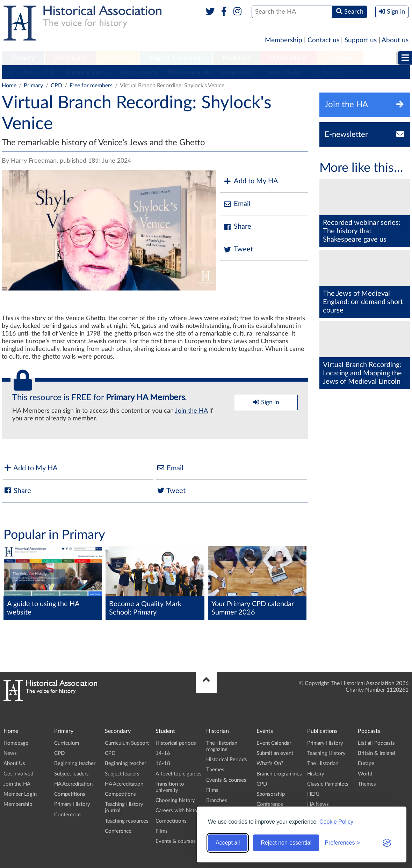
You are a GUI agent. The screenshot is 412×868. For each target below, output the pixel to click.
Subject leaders (139, 72)
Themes (215, 770)
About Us (14, 763)
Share (237, 227)
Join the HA (191, 411)
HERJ (313, 794)
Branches (217, 800)
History (316, 774)
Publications (288, 58)
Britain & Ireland (376, 753)
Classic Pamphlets (328, 784)
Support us (361, 40)
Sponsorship (271, 794)
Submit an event (275, 753)
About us (395, 40)
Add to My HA (251, 181)
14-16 (163, 753)
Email (237, 204)
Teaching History (326, 753)
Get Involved (18, 774)
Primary (23, 58)
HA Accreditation (189, 72)
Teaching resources (127, 821)
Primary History (284, 72)
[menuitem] (23, 58)
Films (162, 831)
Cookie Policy (336, 822)
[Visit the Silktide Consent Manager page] (387, 843)
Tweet (238, 249)
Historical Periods (227, 760)
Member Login (20, 794)
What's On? (270, 763)
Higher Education (176, 58)
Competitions (237, 72)
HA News (318, 804)
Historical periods (176, 743)
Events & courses (176, 841)
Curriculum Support (127, 743)
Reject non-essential (286, 843)
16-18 (163, 763)
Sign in (266, 402)
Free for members (91, 86)
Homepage (16, 743)
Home (9, 86)
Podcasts (340, 58)
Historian (236, 58)
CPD (49, 72)
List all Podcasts (376, 743)
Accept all (228, 843)
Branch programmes (279, 774)
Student (118, 58)
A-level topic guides (179, 774)
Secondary (70, 58)
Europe (366, 763)
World (365, 774)
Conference (328, 72)
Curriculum (19, 72)
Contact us (323, 40)
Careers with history (179, 811)
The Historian (323, 763)
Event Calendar (274, 743)
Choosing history (175, 800)
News (10, 753)
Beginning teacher (87, 72)
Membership (284, 40)
